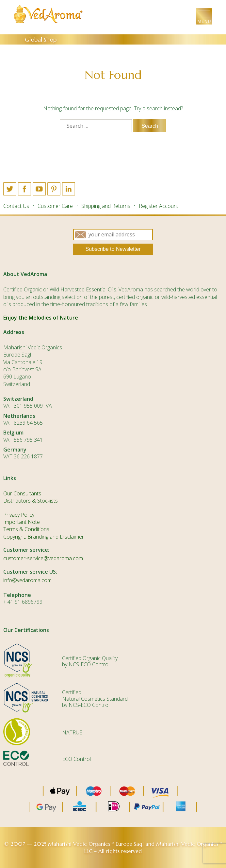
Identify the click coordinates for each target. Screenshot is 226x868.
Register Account (159, 206)
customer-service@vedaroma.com (43, 558)
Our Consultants (22, 493)
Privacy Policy (19, 515)
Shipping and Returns (106, 206)
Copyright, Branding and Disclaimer (44, 537)
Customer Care (55, 206)
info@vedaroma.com (27, 580)
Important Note (22, 522)
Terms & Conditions (26, 529)
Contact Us (16, 206)
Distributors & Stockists (31, 501)
